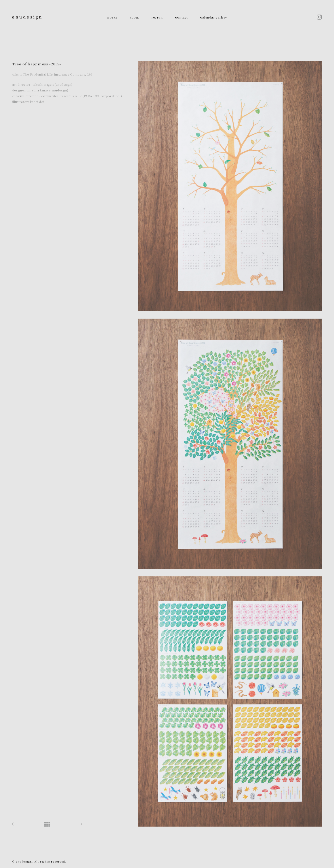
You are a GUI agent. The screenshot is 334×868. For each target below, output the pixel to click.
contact (181, 17)
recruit (157, 17)
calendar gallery (214, 17)
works (112, 17)
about (134, 17)
